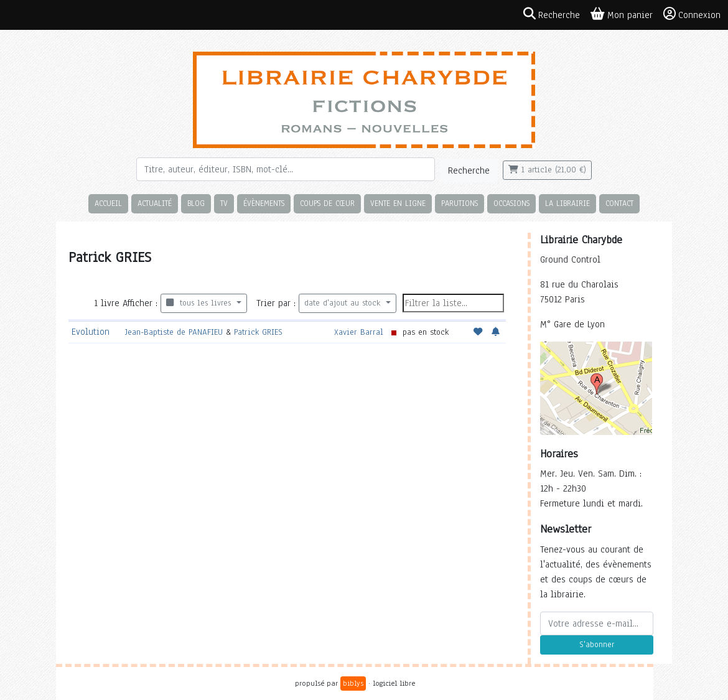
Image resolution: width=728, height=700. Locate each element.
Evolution (91, 332)
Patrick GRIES (258, 332)
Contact (619, 203)
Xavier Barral (359, 332)
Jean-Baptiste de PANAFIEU (174, 332)
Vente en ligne (398, 203)
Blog (196, 203)
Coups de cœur (327, 203)
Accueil (108, 203)
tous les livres (200, 303)
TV (224, 203)
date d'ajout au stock (344, 303)
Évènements (264, 203)
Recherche (469, 170)
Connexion (692, 14)
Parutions (460, 203)
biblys (353, 683)
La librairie (567, 203)
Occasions (511, 203)
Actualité (155, 203)
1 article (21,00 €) (547, 170)
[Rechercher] (286, 169)
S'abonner (597, 645)
